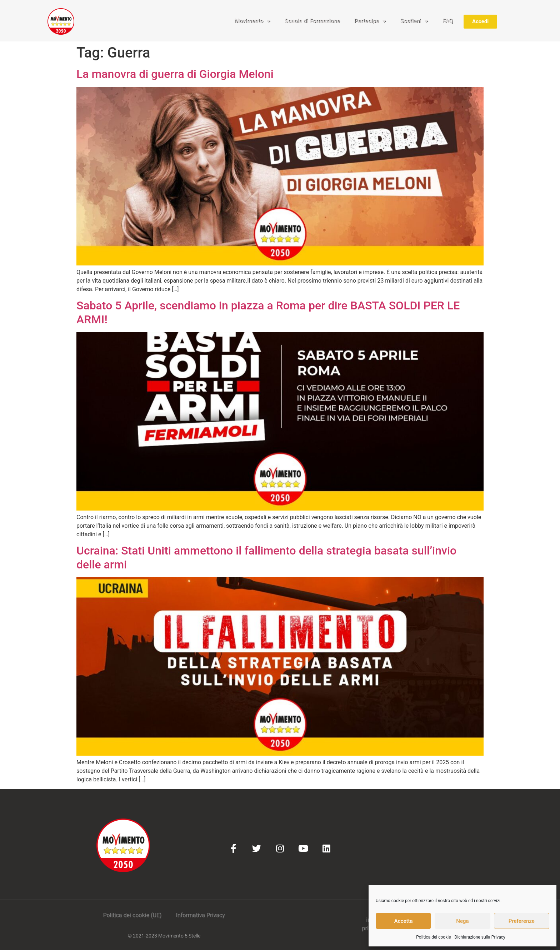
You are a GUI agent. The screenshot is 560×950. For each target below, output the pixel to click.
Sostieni (414, 21)
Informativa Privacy (200, 915)
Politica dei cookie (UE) (132, 915)
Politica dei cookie (433, 937)
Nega (462, 921)
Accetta (404, 921)
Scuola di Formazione (312, 21)
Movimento (252, 21)
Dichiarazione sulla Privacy (480, 937)
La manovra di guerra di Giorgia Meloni (175, 74)
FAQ (448, 21)
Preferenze (522, 921)
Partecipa (370, 21)
